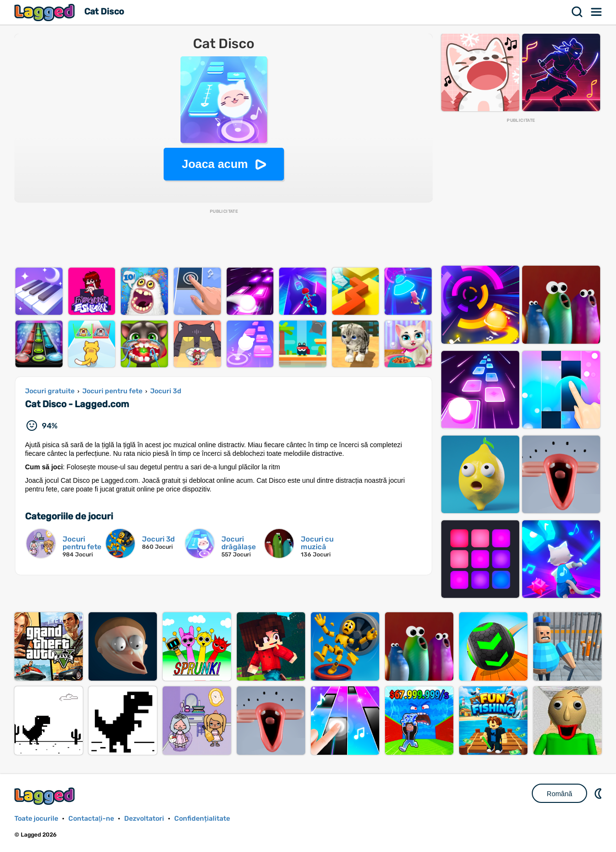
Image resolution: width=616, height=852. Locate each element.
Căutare (577, 12)
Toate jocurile (36, 819)
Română (559, 794)
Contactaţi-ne (91, 819)
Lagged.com (46, 796)
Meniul (597, 12)
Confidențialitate (202, 819)
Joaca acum (215, 164)
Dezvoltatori (144, 819)
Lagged (46, 12)
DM (599, 793)
